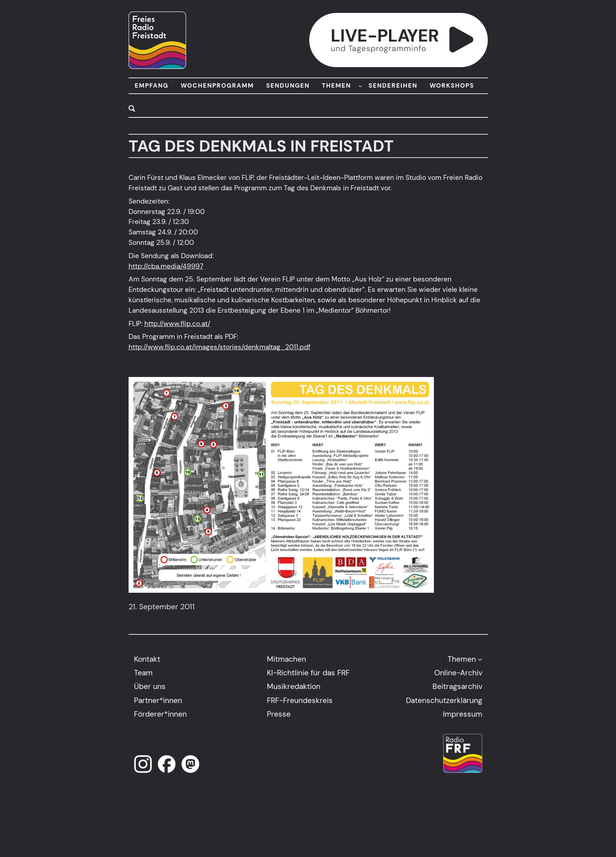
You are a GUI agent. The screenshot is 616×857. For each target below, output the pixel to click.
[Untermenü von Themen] (480, 659)
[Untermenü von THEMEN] (360, 86)
